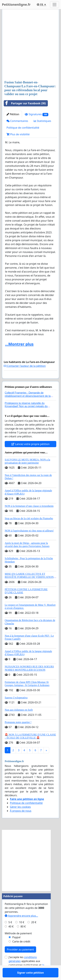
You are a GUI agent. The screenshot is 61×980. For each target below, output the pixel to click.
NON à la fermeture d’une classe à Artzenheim (29, 515)
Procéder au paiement (20, 959)
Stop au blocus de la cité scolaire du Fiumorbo (29, 528)
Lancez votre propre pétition (30, 454)
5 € (10, 932)
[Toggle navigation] (54, 5)
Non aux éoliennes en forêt (19, 719)
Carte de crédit (21, 951)
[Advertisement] (30, 45)
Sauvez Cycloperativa (16, 707)
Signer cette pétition (31, 381)
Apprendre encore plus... (21, 925)
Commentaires (17, 121)
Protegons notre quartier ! (18, 732)
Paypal (16, 947)
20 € (34, 932)
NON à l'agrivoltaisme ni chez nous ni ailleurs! (29, 540)
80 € (23, 936)
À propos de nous (21, 820)
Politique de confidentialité (23, 128)
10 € (22, 932)
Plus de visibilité (18, 134)
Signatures (37, 114)
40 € (11, 936)
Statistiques (42, 121)
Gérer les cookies (20, 816)
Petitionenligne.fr (16, 4)
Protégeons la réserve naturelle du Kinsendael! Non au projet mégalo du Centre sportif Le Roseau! (26, 416)
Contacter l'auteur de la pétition (25, 366)
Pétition (13, 114)
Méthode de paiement (18, 943)
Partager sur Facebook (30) (25, 103)
